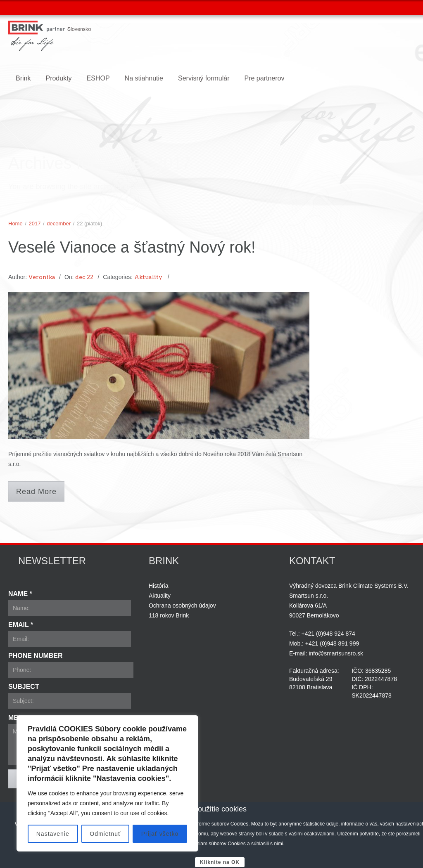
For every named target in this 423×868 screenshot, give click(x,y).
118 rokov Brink (169, 615)
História (158, 586)
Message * (27, 718)
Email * (21, 625)
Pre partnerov (264, 78)
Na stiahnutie (144, 78)
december (59, 224)
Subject (24, 687)
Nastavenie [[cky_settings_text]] (53, 834)
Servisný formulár (204, 78)
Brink (23, 78)
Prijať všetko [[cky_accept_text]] (160, 834)
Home (15, 224)
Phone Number (36, 656)
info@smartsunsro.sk (336, 653)
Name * (20, 594)
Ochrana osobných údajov (182, 605)
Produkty (58, 78)
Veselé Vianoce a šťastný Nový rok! (132, 247)
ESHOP (98, 78)
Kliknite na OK (220, 862)
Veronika (42, 277)
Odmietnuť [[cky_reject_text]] (105, 834)
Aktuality (148, 277)
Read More (36, 492)
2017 (35, 224)
